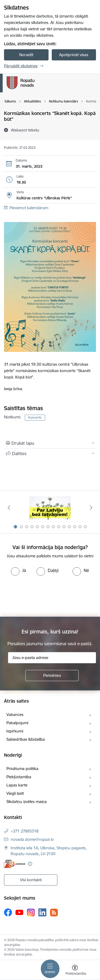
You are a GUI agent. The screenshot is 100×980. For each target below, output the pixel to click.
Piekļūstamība (19, 777)
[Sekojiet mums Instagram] (31, 913)
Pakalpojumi (17, 723)
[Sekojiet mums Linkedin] (42, 912)
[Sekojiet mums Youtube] (19, 912)
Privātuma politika (22, 769)
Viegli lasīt (15, 793)
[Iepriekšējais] (9, 508)
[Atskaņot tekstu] (25, 130)
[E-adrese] (15, 864)
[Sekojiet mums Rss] (54, 913)
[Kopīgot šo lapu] (50, 454)
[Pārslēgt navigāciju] (50, 969)
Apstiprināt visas (74, 55)
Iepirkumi (15, 731)
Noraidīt (26, 55)
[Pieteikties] (52, 676)
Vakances (15, 715)
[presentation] (45, 596)
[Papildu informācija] (30, 864)
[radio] (18, 570)
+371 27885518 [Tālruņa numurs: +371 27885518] (25, 831)
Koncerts (35, 417)
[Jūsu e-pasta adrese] (52, 658)
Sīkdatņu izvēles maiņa (27, 802)
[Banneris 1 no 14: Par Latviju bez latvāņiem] (50, 508)
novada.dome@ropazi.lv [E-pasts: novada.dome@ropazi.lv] (32, 839)
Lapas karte (17, 785)
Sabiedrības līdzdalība (26, 739)
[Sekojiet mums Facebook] (8, 912)
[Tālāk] (91, 508)
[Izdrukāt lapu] (50, 443)
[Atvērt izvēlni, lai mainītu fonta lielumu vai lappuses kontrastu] (75, 971)
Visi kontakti (31, 880)
